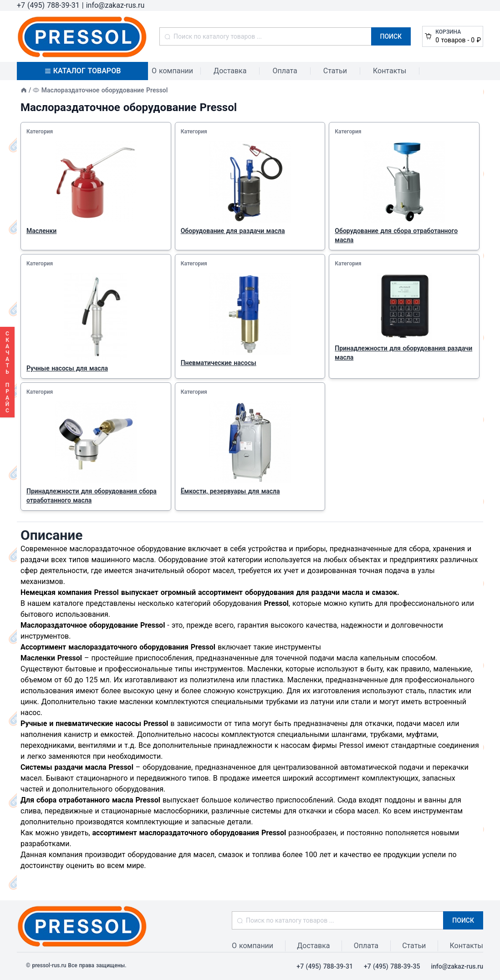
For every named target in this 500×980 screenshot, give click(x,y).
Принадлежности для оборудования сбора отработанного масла (92, 496)
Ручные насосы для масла (67, 368)
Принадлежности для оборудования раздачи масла (403, 353)
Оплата (285, 71)
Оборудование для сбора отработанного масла (396, 235)
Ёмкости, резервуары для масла (230, 491)
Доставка (230, 71)
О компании (172, 71)
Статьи (335, 71)
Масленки (41, 231)
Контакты (390, 71)
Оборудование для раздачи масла (233, 231)
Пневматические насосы (219, 363)
